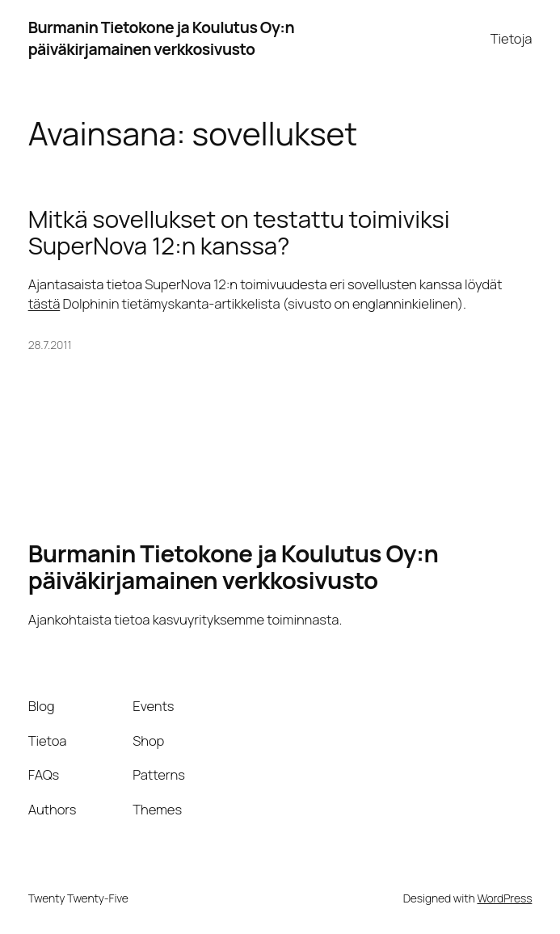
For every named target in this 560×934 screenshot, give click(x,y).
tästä (44, 303)
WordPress (504, 898)
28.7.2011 (50, 345)
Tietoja (512, 38)
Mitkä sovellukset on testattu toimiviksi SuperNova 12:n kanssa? (239, 233)
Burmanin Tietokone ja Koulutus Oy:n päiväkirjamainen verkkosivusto (162, 38)
